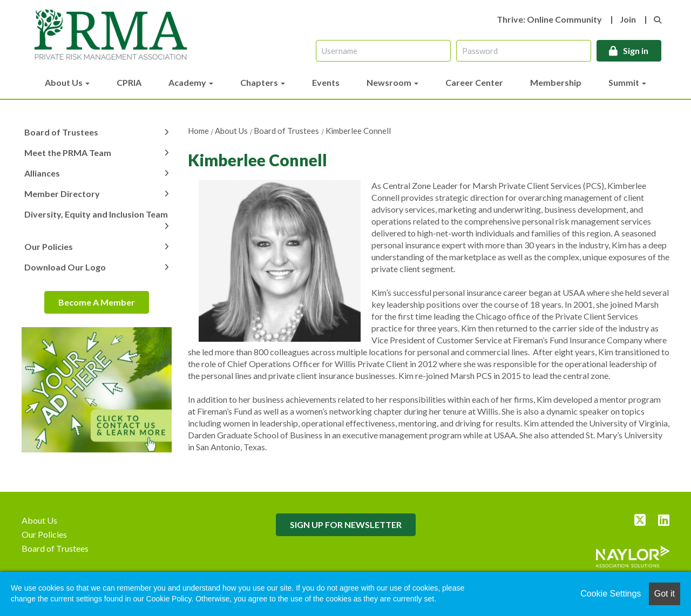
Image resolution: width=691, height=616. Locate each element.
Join (628, 19)
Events (326, 82)
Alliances (42, 173)
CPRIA (129, 82)
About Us (67, 82)
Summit (627, 82)
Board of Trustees (286, 131)
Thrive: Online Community (549, 19)
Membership (556, 82)
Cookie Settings (611, 594)
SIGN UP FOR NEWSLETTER (346, 524)
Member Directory (62, 194)
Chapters (263, 82)
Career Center (474, 82)
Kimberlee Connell (358, 131)
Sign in (636, 50)
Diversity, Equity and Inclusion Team (96, 214)
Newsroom (392, 82)
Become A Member (97, 302)
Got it (665, 594)
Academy (191, 82)
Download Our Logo (65, 267)
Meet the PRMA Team (68, 153)
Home (198, 131)
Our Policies (49, 246)
